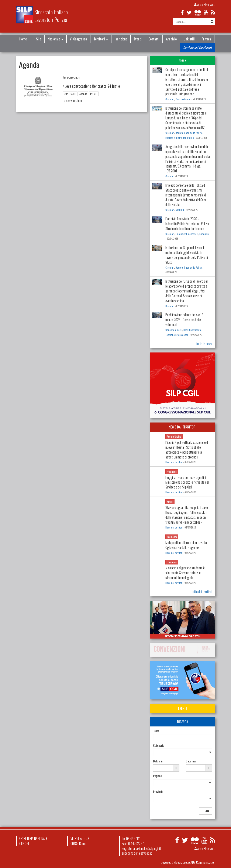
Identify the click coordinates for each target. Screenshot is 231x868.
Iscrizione (121, 39)
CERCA (206, 811)
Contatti (154, 39)
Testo (156, 731)
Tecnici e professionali (177, 335)
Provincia (158, 792)
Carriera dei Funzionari (197, 47)
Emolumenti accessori (187, 234)
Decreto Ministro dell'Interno (180, 138)
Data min (158, 761)
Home (23, 39)
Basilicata (172, 537)
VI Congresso (78, 39)
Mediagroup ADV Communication (195, 862)
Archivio (171, 39)
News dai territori (174, 462)
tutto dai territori (202, 592)
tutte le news (204, 344)
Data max (191, 761)
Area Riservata (205, 4)
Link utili (189, 39)
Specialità (204, 234)
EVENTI (94, 94)
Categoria (159, 745)
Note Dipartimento (192, 330)
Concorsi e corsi (184, 99)
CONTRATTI (70, 94)
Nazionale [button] (55, 39)
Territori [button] (101, 39)
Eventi (138, 39)
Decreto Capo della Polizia (189, 133)
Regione (157, 776)
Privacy (206, 39)
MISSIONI (180, 210)
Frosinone (172, 472)
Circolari (170, 99)
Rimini (170, 502)
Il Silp (37, 39)
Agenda (83, 94)
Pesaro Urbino (174, 436)
